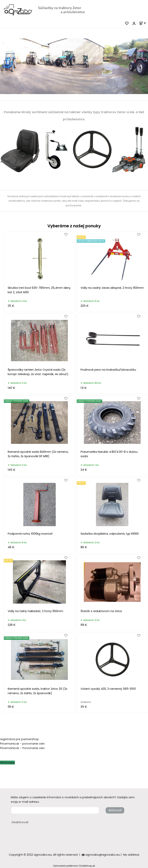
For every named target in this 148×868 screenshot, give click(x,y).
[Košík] (144, 23)
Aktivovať (115, 810)
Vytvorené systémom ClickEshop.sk (74, 866)
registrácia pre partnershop (19, 739)
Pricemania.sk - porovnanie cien (22, 744)
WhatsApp (7, 763)
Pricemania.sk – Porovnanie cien (22, 748)
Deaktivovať (20, 822)
